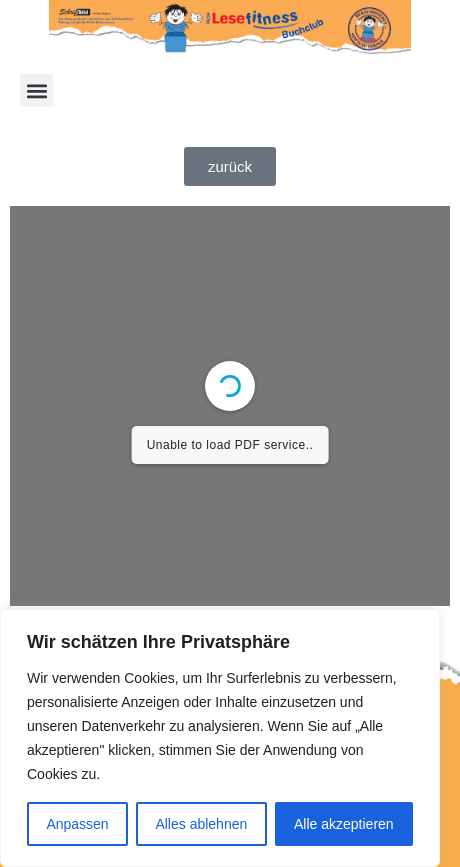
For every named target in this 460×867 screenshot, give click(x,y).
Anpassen (77, 824)
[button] (36, 90)
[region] (220, 738)
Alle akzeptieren (344, 824)
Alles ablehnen (201, 824)
